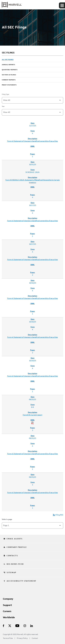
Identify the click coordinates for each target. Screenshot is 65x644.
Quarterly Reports (10, 70)
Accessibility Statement (20, 581)
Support (7, 605)
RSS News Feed (14, 564)
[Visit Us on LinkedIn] (32, 626)
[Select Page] (32, 526)
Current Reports (9, 80)
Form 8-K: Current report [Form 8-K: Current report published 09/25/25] (32, 415)
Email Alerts (13, 539)
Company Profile (15, 547)
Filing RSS (58, 515)
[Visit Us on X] (10, 626)
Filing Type (5, 94)
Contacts (11, 556)
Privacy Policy (22, 638)
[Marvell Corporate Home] (12, 5)
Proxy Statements (9, 85)
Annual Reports (8, 65)
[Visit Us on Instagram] (25, 626)
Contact (35, 638)
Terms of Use (8, 638)
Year (3, 106)
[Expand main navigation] (62, 5)
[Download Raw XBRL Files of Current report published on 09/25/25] (32, 423)
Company (8, 599)
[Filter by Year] (32, 112)
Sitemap (10, 573)
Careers (7, 611)
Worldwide (9, 618)
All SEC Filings (8, 60)
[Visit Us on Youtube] (17, 626)
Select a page (7, 519)
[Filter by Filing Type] (32, 100)
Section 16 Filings (9, 75)
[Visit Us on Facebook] (4, 626)
